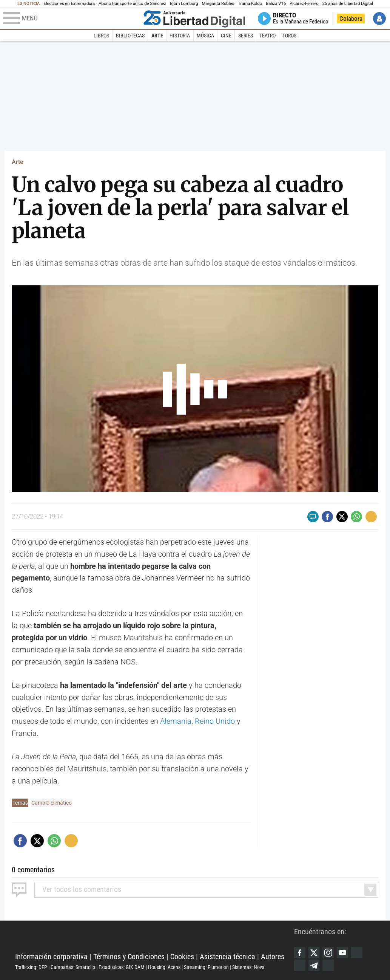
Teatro (267, 36)
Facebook (300, 952)
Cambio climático (52, 803)
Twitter (314, 952)
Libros (101, 36)
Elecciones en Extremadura (69, 4)
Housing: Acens (164, 967)
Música (205, 36)
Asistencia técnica (227, 957)
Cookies (182, 957)
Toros (289, 36)
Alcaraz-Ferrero (304, 4)
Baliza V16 (276, 4)
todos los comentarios (82, 889)
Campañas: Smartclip (73, 967)
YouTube (342, 952)
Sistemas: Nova (248, 967)
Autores (273, 957)
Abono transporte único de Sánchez (132, 4)
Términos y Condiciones (129, 957)
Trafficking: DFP (31, 967)
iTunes (328, 965)
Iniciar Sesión (379, 19)
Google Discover (357, 952)
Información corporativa (51, 957)
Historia (180, 36)
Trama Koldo (250, 4)
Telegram (314, 965)
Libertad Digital (155, 938)
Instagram (328, 952)
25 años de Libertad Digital (348, 4)
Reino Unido (215, 721)
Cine (226, 36)
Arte (157, 36)
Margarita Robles (218, 4)
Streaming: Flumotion (206, 967)
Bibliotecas (130, 36)
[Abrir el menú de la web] (72, 19)
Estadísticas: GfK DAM (122, 967)
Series (246, 36)
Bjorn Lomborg (184, 4)
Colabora (351, 19)
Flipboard (300, 965)
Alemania (176, 721)
